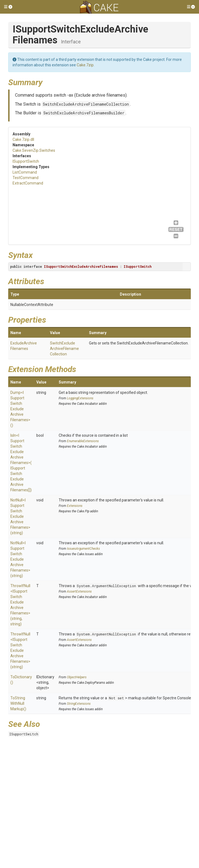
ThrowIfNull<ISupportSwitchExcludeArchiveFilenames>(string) (20, 650)
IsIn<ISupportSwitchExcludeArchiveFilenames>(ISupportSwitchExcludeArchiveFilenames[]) (21, 463)
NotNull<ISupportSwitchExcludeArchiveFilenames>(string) (20, 516)
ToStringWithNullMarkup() (18, 703)
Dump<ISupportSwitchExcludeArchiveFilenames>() (20, 409)
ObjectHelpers (77, 677)
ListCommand (25, 172)
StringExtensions (79, 704)
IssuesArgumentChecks (83, 549)
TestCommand (26, 178)
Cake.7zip (85, 65)
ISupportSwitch (26, 161)
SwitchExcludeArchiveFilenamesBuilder (84, 113)
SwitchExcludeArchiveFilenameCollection (86, 104)
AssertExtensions (79, 591)
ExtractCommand (28, 183)
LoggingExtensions (80, 398)
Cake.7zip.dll (23, 139)
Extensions (75, 506)
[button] (8, 7)
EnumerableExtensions (83, 441)
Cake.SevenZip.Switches (34, 150)
